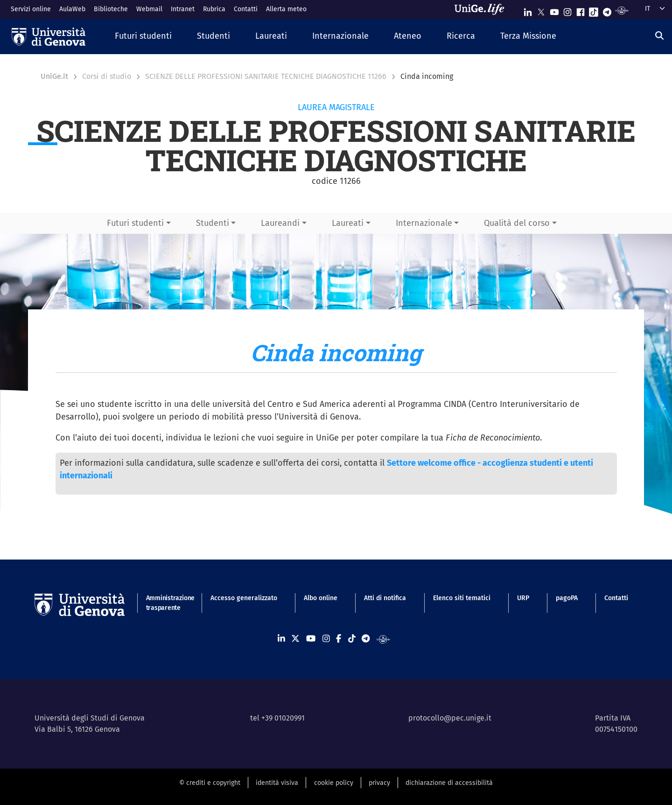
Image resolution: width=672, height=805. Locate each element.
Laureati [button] (348, 223)
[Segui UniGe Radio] (622, 10)
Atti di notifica (385, 598)
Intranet (183, 9)
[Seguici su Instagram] (567, 10)
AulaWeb (72, 9)
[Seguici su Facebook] (581, 10)
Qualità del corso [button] (517, 223)
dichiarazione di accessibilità (449, 783)
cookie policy (334, 783)
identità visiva (277, 783)
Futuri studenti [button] (135, 223)
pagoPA (567, 598)
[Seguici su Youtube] (554, 10)
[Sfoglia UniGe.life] (483, 9)
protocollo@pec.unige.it (450, 718)
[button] (143, 37)
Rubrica (214, 9)
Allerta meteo (286, 9)
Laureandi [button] (280, 223)
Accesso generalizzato (244, 598)
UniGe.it (54, 76)
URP (523, 598)
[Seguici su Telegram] (607, 10)
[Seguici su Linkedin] (528, 10)
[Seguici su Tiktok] (594, 10)
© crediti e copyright (210, 783)
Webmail (149, 9)
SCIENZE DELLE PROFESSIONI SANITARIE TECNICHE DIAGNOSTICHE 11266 (266, 76)
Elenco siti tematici (462, 598)
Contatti (246, 9)
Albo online (321, 598)
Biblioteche (111, 9)
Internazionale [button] (424, 223)
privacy (379, 783)
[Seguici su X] (541, 10)
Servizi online (31, 9)
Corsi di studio (107, 76)
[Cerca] (659, 35)
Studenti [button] (213, 223)
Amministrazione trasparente (165, 603)
